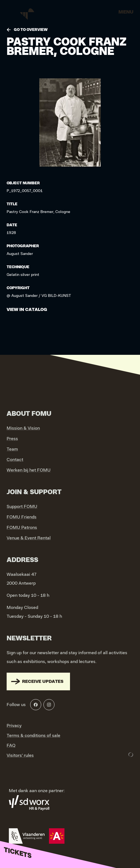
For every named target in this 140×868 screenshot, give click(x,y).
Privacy (14, 726)
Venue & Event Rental (29, 538)
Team (12, 449)
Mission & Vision (23, 428)
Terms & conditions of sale (33, 736)
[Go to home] (28, 14)
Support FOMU (22, 507)
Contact (15, 460)
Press (12, 439)
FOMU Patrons (22, 528)
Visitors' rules (20, 755)
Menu (126, 12)
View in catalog (27, 310)
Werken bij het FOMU (29, 470)
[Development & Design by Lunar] (131, 755)
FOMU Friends (22, 517)
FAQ (11, 745)
